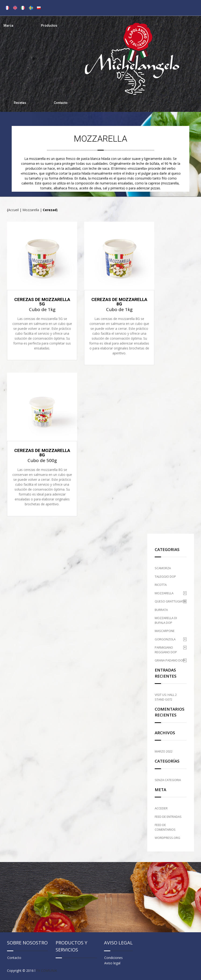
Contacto (61, 103)
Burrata (161, 610)
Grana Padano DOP (170, 660)
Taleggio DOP (165, 576)
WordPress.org (167, 838)
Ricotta (161, 585)
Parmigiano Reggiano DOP (166, 650)
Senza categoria (168, 780)
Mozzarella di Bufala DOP (166, 620)
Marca (8, 26)
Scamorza (163, 568)
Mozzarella (31, 210)
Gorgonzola (165, 639)
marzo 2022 (164, 751)
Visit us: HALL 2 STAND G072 (166, 697)
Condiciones (113, 958)
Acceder (161, 808)
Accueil (13, 210)
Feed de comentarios (165, 827)
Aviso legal (112, 963)
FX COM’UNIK (47, 971)
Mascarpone (165, 631)
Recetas (20, 103)
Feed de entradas (168, 817)
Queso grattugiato (170, 601)
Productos (49, 26)
